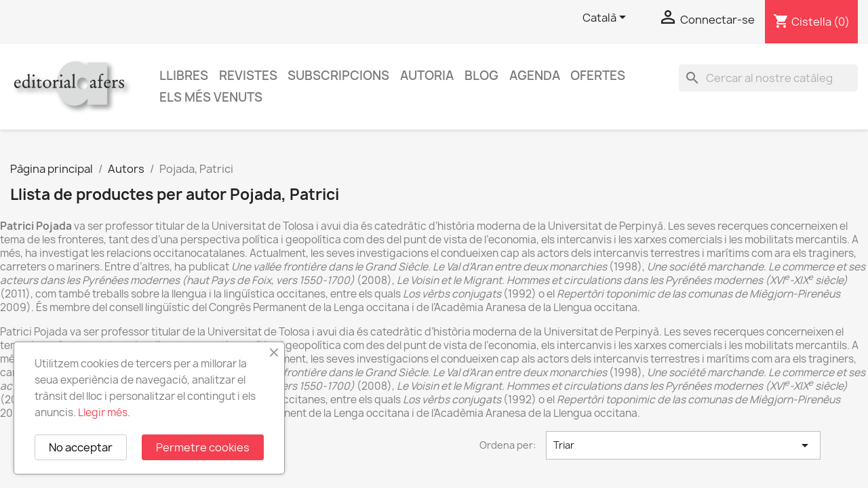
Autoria (427, 76)
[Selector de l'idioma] (607, 18)
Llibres (184, 76)
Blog (481, 76)
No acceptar (81, 447)
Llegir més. (104, 412)
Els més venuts (211, 97)
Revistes (248, 76)
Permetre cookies (203, 447)
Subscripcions (338, 76)
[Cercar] (768, 78)
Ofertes (598, 76)
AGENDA (535, 76)
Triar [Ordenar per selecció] (683, 445)
